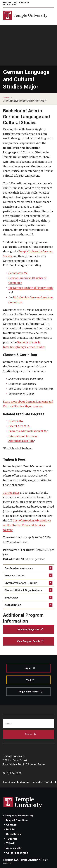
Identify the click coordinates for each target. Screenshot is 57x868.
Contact (11, 825)
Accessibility (14, 848)
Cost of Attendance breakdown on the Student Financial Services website (27, 525)
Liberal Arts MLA (19, 426)
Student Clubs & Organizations (23, 590)
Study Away (12, 598)
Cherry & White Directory (18, 815)
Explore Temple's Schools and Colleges (16, 4)
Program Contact (15, 575)
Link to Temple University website (23, 803)
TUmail (10, 843)
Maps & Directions (17, 820)
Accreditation (13, 605)
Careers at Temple (17, 853)
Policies (11, 829)
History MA (16, 421)
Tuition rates (11, 492)
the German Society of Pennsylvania (31, 288)
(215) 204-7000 (12, 773)
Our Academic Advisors (19, 568)
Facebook (9, 782)
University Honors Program (21, 583)
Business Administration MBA (28, 431)
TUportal (11, 839)
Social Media (14, 834)
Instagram (23, 782)
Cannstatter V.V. (18, 273)
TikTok (48, 782)
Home (6, 97)
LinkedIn (37, 782)
